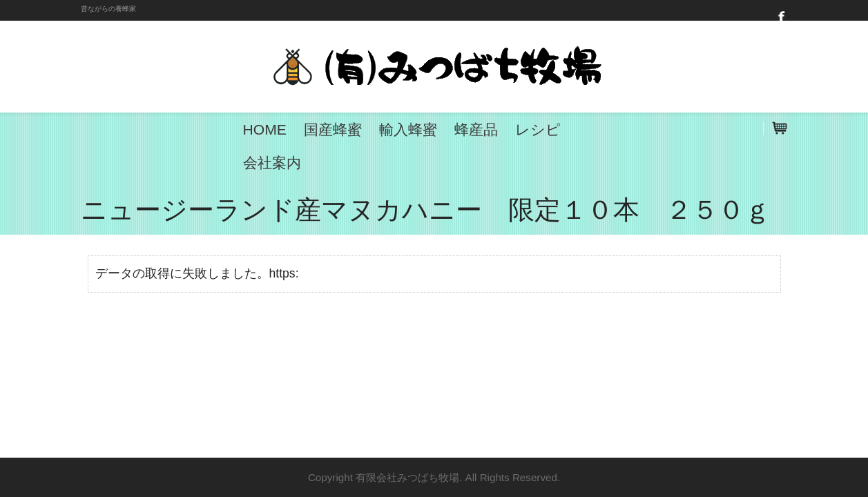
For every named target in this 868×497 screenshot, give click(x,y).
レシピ (538, 129)
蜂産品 (476, 129)
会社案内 (272, 163)
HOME (265, 129)
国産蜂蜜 (333, 129)
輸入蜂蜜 (408, 129)
